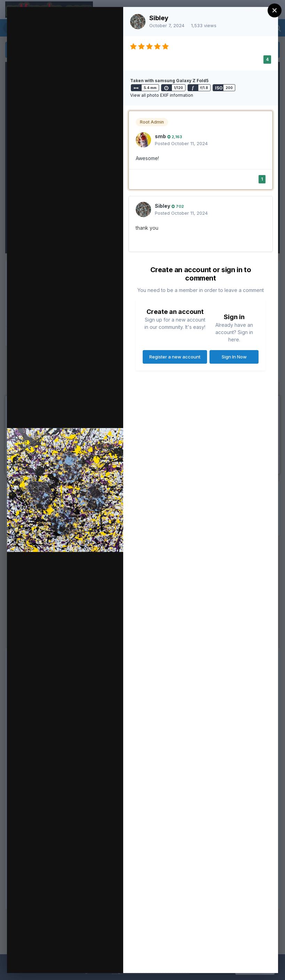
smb (160, 136)
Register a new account (175, 357)
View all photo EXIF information (162, 95)
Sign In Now (234, 357)
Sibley (159, 18)
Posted (181, 143)
